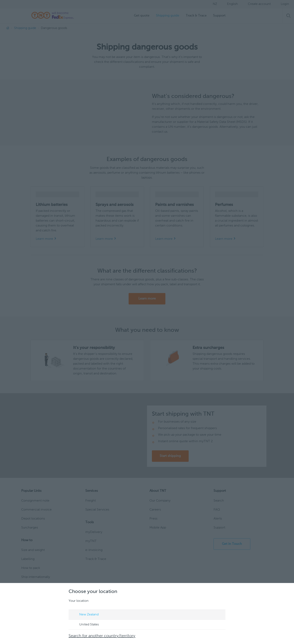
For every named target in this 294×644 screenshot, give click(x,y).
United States (85, 625)
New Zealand (85, 615)
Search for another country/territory (102, 636)
